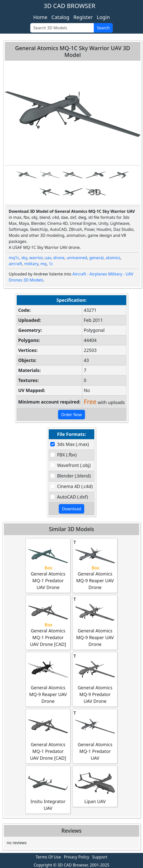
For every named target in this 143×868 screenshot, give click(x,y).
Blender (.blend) (74, 476)
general (96, 258)
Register (83, 17)
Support (100, 857)
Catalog (60, 17)
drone (59, 258)
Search (103, 28)
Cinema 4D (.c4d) (75, 486)
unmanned (77, 258)
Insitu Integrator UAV (48, 790)
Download (71, 509)
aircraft (15, 264)
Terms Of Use (48, 857)
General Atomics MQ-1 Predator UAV (95, 736)
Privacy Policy (77, 857)
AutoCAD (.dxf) (72, 497)
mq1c (14, 258)
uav (48, 258)
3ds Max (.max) (73, 444)
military (31, 264)
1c (51, 264)
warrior (36, 258)
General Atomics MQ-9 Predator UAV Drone (95, 679)
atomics (113, 258)
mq (44, 264)
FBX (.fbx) (67, 455)
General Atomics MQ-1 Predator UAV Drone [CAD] (48, 622)
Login (103, 17)
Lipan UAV (95, 786)
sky (24, 258)
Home (40, 17)
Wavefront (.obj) (74, 465)
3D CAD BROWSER (69, 6)
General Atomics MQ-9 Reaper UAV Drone (95, 565)
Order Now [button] (72, 415)
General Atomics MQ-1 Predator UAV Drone (48, 565)
